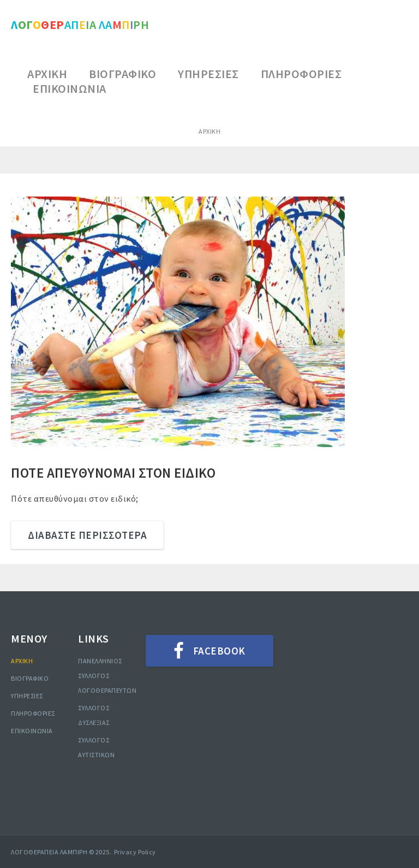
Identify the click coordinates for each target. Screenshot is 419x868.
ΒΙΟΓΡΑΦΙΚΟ (30, 678)
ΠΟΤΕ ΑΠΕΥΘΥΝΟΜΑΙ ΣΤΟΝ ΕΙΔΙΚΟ (113, 473)
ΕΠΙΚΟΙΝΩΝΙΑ (32, 731)
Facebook (219, 651)
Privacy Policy (135, 852)
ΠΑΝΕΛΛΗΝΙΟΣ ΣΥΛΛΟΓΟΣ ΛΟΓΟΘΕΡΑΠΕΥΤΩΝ (107, 676)
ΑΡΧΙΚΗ (22, 661)
